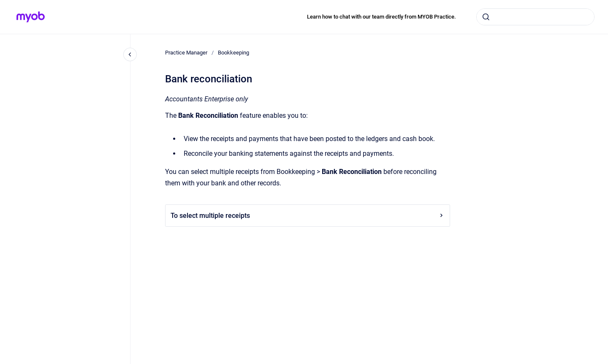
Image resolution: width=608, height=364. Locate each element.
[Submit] (486, 17)
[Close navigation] (130, 54)
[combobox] (535, 17)
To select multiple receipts (308, 216)
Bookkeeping (233, 53)
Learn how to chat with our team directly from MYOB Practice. (381, 17)
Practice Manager (186, 53)
